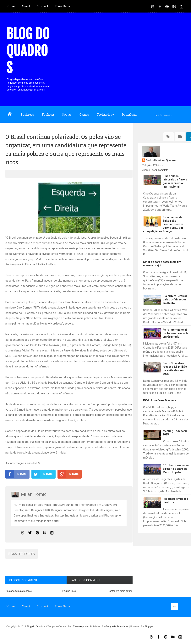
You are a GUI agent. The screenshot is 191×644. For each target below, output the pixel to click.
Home (11, 6)
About (26, 6)
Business (27, 114)
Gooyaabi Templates (117, 626)
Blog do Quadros (28, 51)
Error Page (62, 6)
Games (84, 114)
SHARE (16, 474)
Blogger (149, 626)
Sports (67, 114)
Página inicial (70, 591)
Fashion (48, 114)
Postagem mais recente (19, 591)
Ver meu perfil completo (155, 170)
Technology (105, 114)
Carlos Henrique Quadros (161, 160)
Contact (42, 6)
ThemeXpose (81, 626)
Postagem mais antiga (120, 591)
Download (129, 114)
